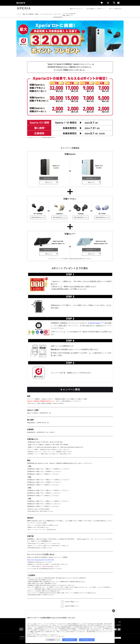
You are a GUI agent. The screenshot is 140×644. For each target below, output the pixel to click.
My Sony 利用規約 (116, 625)
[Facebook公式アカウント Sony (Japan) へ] (119, 629)
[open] (114, 3)
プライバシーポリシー (50, 636)
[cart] (108, 3)
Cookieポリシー (45, 635)
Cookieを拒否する (70, 640)
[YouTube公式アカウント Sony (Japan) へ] (115, 629)
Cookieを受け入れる (87, 640)
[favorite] (102, 3)
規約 (120, 622)
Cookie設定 (51, 640)
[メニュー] (120, 3)
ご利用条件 (22, 637)
